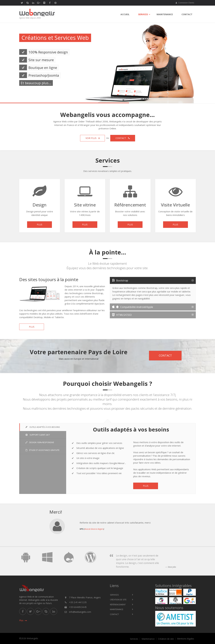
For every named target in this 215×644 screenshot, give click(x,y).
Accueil (125, 14)
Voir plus (92, 138)
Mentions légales (186, 639)
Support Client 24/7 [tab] (38, 435)
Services (143, 14)
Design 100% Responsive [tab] (40, 442)
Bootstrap (120, 280)
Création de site (118, 600)
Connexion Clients (185, 3)
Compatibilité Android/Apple (133, 307)
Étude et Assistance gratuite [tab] (43, 450)
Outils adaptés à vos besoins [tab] (43, 427)
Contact (187, 14)
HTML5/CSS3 (122, 315)
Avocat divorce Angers (94, 529)
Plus (40, 226)
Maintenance (165, 14)
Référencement (118, 605)
